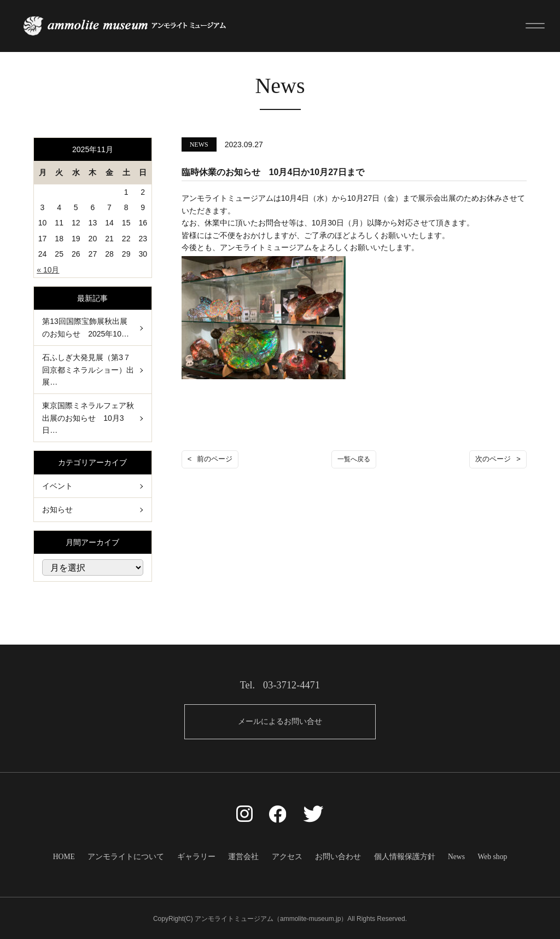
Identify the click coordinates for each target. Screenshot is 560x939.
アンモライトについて (131, 856)
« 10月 (48, 269)
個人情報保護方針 (400, 856)
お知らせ (57, 509)
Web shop (485, 856)
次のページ (493, 459)
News (451, 856)
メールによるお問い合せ (280, 721)
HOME (71, 856)
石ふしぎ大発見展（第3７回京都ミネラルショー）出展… (88, 369)
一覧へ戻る (354, 459)
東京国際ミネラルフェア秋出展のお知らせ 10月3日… (88, 417)
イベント (57, 485)
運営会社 (245, 856)
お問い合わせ (336, 856)
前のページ (215, 459)
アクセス (287, 856)
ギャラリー (200, 856)
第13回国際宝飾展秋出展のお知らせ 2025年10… (86, 327)
